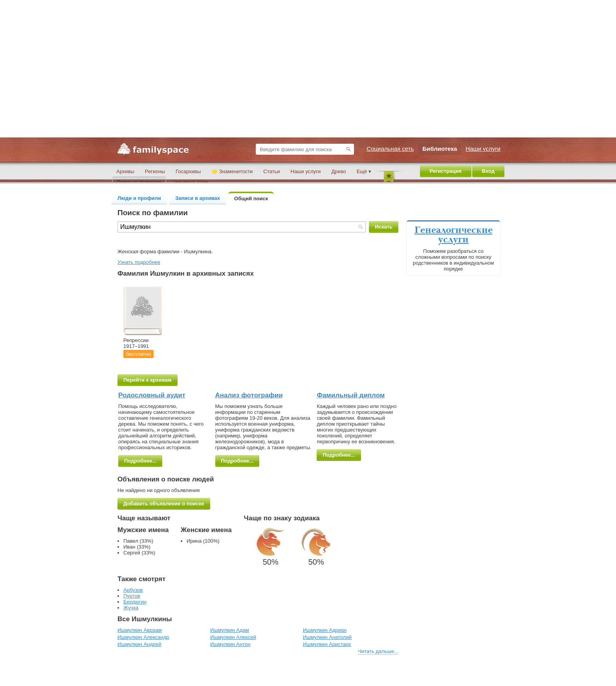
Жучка (131, 608)
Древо (338, 171)
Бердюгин (135, 602)
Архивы (125, 171)
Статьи (271, 171)
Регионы (155, 171)
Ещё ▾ (364, 171)
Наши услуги (306, 171)
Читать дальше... (378, 651)
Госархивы (188, 171)
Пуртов (132, 596)
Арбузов (133, 590)
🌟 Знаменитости (232, 171)
